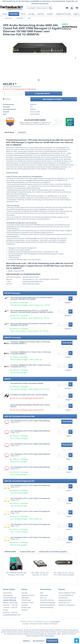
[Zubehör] (50, 14)
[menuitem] (39, 8)
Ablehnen (26, 641)
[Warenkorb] (77, 8)
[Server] (23, 14)
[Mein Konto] (72, 8)
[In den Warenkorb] (71, 298)
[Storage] (31, 14)
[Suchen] (50, 8)
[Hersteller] (14, 14)
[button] (77, 641)
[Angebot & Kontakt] (63, 14)
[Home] (5, 14)
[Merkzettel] (67, 8)
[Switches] (41, 14)
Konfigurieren (52, 641)
